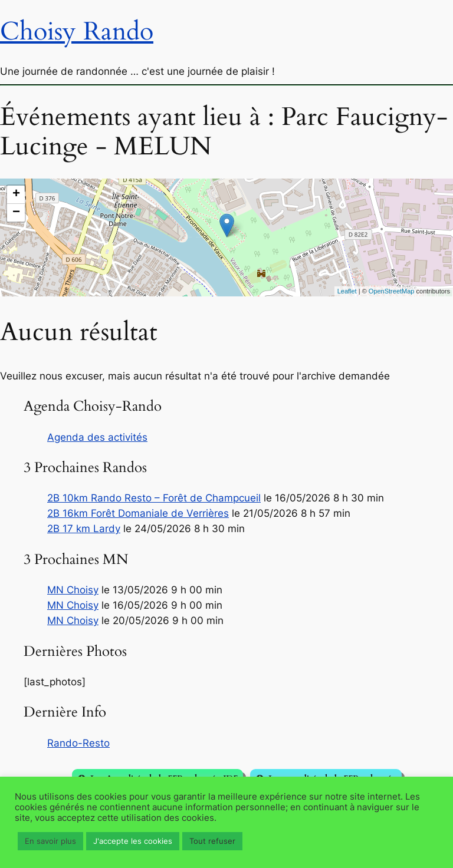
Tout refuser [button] (212, 841)
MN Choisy (73, 590)
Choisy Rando (77, 32)
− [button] (16, 213)
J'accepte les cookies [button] (133, 841)
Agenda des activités (97, 437)
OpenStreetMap (392, 291)
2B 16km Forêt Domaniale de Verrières (138, 513)
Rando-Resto (78, 743)
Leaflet (347, 291)
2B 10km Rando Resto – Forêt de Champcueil (154, 498)
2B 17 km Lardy (84, 529)
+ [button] (16, 194)
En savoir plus (50, 841)
